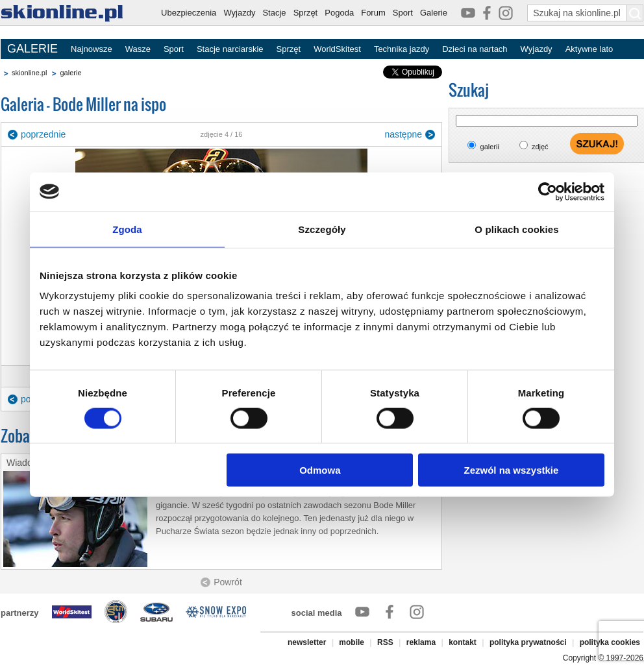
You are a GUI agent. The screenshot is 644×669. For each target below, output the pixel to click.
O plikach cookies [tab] (516, 229)
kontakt (463, 642)
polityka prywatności (528, 642)
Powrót (228, 582)
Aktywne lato (589, 49)
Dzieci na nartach (475, 49)
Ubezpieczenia (189, 13)
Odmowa (320, 470)
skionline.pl (29, 73)
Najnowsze (92, 49)
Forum (373, 13)
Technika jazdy (402, 49)
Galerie (434, 13)
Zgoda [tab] (127, 229)
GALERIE (32, 49)
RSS (385, 642)
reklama (421, 642)
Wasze (138, 49)
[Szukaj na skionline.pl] (635, 13)
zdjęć (540, 147)
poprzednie (43, 134)
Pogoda (339, 13)
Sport (403, 13)
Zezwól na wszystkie (512, 470)
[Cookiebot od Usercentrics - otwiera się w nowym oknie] (548, 191)
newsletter (307, 642)
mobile (352, 642)
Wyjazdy (239, 13)
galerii (490, 147)
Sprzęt (306, 13)
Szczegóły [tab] (322, 229)
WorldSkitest (337, 49)
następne (403, 134)
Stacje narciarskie (230, 49)
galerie (70, 73)
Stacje (274, 13)
